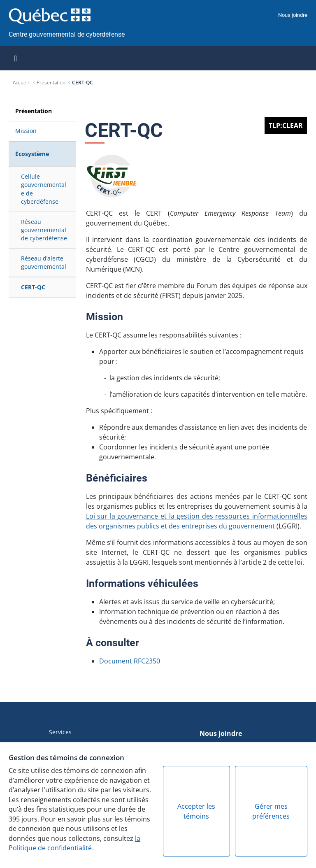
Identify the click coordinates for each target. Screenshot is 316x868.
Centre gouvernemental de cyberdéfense (67, 34)
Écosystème (32, 154)
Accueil (21, 83)
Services (60, 732)
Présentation (51, 83)
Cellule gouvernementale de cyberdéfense (44, 189)
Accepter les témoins (196, 811)
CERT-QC (82, 83)
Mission (26, 131)
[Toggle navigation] (15, 58)
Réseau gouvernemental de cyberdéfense (44, 230)
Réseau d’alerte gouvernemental (44, 262)
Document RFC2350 (130, 661)
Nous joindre (293, 15)
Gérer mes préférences (271, 811)
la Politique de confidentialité (74, 843)
